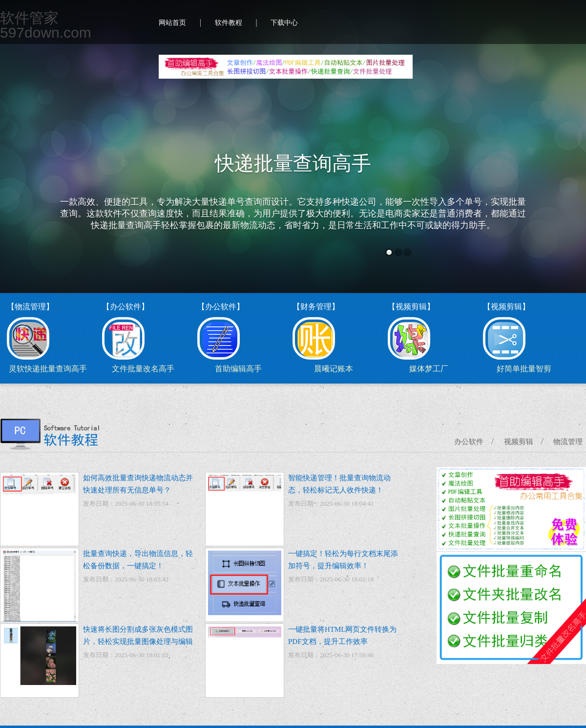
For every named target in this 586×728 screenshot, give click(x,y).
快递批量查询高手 (293, 163)
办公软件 (469, 442)
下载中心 (284, 23)
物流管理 (568, 442)
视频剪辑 (519, 442)
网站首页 (172, 23)
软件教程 (229, 23)
